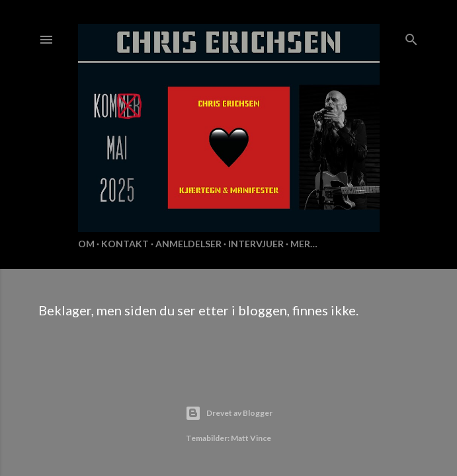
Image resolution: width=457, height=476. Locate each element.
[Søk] (411, 37)
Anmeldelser (188, 244)
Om (86, 244)
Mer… (304, 244)
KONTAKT (125, 244)
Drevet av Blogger (229, 413)
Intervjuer (256, 244)
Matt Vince (251, 438)
